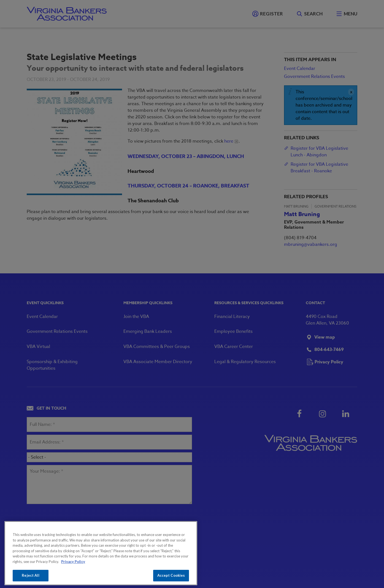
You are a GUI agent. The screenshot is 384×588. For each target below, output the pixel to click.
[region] (101, 553)
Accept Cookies (171, 575)
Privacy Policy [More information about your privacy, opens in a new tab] (73, 562)
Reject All (30, 575)
